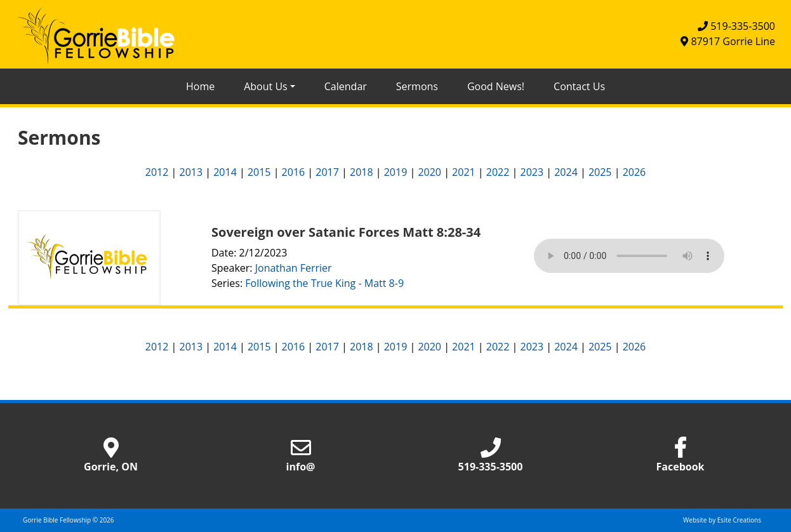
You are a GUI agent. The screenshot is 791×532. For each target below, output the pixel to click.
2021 (464, 172)
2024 (566, 172)
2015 (259, 172)
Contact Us (579, 86)
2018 (362, 172)
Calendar (346, 86)
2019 (396, 172)
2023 (532, 172)
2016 (294, 172)
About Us (266, 86)
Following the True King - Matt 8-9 (324, 283)
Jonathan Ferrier (294, 268)
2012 (157, 172)
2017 (327, 172)
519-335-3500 (736, 26)
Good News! (496, 86)
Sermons (417, 86)
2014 (225, 172)
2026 (635, 172)
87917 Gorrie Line (728, 41)
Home (200, 86)
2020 (429, 172)
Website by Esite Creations (722, 520)
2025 (600, 172)
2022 (498, 172)
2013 (191, 172)
